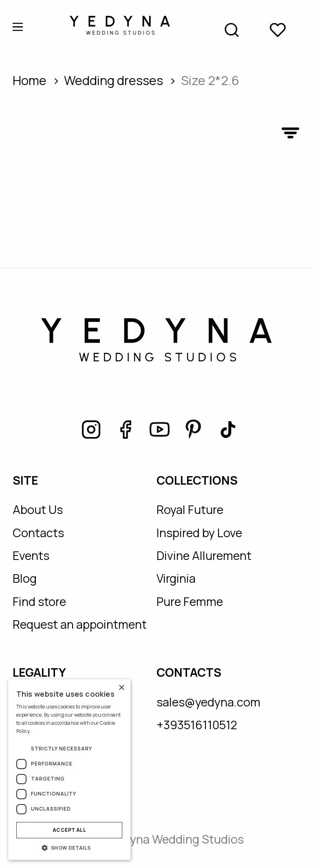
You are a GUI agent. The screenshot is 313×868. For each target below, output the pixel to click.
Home (30, 80)
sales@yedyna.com (208, 702)
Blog (25, 578)
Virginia (176, 578)
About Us (38, 509)
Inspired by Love (199, 533)
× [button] (121, 688)
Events (31, 555)
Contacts (38, 533)
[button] (69, 848)
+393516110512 (197, 725)
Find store (39, 601)
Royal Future (190, 509)
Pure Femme (190, 601)
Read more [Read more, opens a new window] (44, 731)
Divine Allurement (204, 555)
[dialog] (69, 770)
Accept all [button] (69, 830)
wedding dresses (114, 80)
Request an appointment (80, 624)
